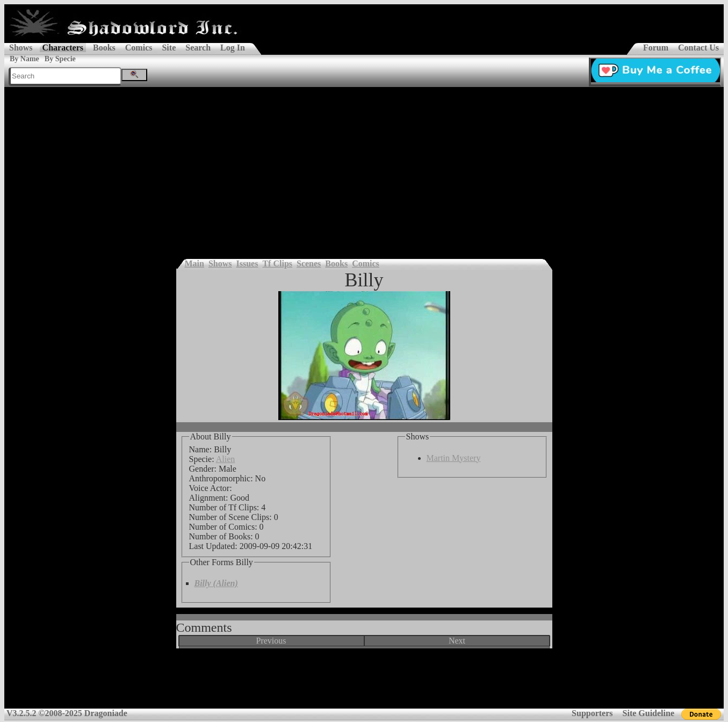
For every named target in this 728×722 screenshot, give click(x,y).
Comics (139, 48)
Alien (226, 459)
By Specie (60, 59)
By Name (24, 59)
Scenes (309, 263)
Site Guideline (648, 713)
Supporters (592, 713)
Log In (233, 48)
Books (104, 48)
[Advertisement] (364, 168)
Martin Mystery (454, 458)
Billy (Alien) (216, 583)
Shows (21, 48)
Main (194, 263)
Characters (63, 48)
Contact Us (698, 48)
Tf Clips (277, 263)
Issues (247, 263)
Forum (656, 48)
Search (198, 48)
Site (169, 48)
